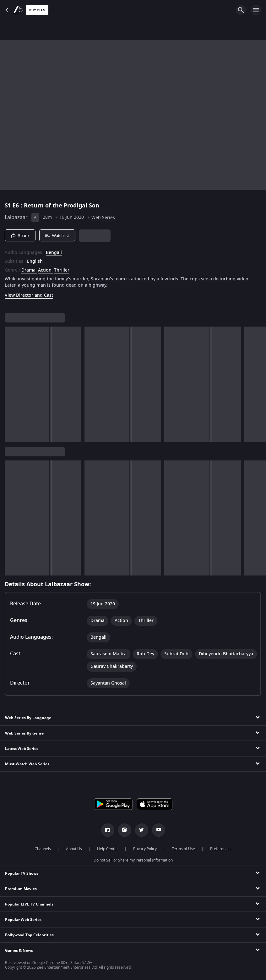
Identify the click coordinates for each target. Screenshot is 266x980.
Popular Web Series (23, 920)
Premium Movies (21, 889)
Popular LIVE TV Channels (29, 904)
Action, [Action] (45, 270)
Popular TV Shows (22, 873)
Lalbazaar (16, 217)
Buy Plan (37, 10)
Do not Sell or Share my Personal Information (133, 860)
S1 (9, 206)
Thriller (62, 270)
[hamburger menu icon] (256, 10)
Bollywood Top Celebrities (29, 935)
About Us (74, 849)
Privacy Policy (145, 849)
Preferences (221, 849)
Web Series (103, 218)
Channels (43, 849)
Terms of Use (183, 849)
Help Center (108, 849)
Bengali (54, 253)
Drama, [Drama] (29, 270)
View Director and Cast (29, 295)
